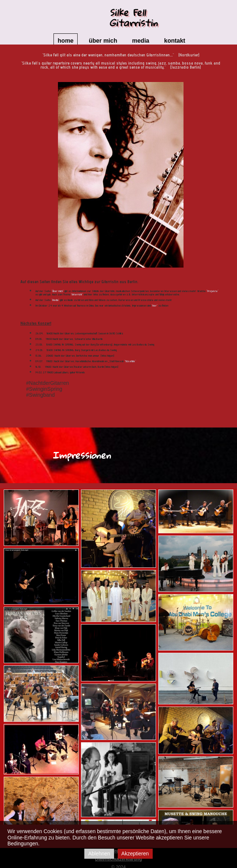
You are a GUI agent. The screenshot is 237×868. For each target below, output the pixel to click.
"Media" (55, 300)
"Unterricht (77, 294)
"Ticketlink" (130, 361)
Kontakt (175, 41)
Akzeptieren (135, 854)
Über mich (103, 41)
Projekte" (213, 291)
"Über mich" (57, 291)
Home (66, 41)
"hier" (155, 305)
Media (140, 41)
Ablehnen (99, 854)
